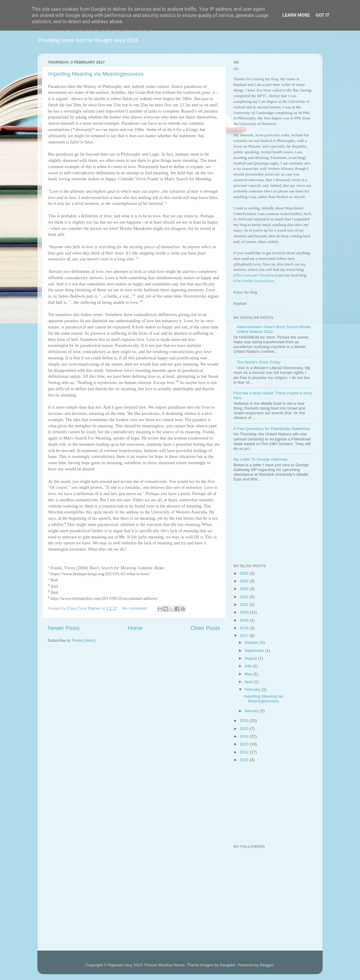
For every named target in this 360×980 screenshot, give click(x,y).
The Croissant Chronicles (255, 275)
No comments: (136, 608)
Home (135, 628)
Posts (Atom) (84, 640)
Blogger (267, 965)
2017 (245, 636)
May (249, 674)
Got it (323, 15)
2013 (245, 744)
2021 (245, 604)
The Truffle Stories (250, 281)
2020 (245, 612)
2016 (245, 721)
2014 (245, 736)
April (249, 682)
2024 (245, 581)
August (251, 658)
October (252, 642)
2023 (245, 589)
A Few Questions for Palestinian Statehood (272, 429)
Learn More (296, 15)
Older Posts (205, 628)
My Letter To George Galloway (260, 459)
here (271, 281)
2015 (245, 729)
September (255, 651)
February (253, 689)
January (252, 711)
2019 (245, 620)
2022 (245, 597)
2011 (245, 760)
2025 (245, 573)
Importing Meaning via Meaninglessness (96, 74)
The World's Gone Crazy (258, 362)
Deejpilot (228, 965)
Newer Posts (64, 628)
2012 (245, 752)
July (249, 666)
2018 (245, 628)
